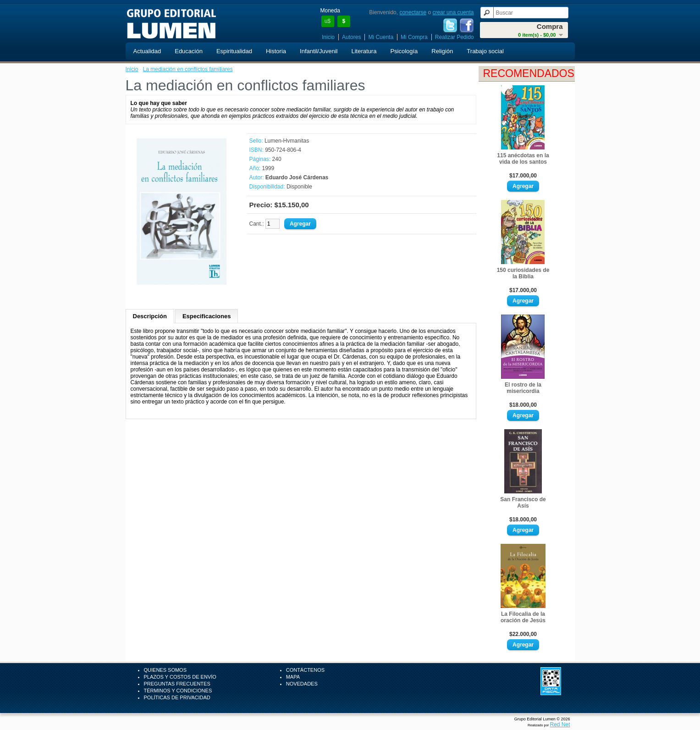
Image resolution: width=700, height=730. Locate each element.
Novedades (302, 684)
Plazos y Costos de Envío (180, 677)
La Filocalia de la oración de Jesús (523, 617)
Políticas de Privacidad (177, 697)
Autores (351, 37)
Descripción (150, 316)
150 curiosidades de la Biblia (523, 273)
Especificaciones (207, 316)
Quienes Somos (165, 670)
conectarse (413, 12)
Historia (276, 51)
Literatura (364, 51)
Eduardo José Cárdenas (297, 177)
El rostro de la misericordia (523, 388)
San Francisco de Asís (523, 503)
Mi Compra (414, 37)
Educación (189, 51)
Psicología (404, 51)
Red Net (560, 724)
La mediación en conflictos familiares (188, 69)
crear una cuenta (453, 12)
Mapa (293, 677)
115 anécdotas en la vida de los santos (523, 159)
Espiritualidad (234, 51)
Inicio (328, 37)
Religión (442, 51)
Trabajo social (485, 51)
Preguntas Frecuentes (177, 684)
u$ (328, 21)
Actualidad (147, 51)
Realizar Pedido (455, 37)
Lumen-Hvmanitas (287, 141)
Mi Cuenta (381, 37)
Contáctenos (305, 670)
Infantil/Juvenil (319, 51)
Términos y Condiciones (178, 691)
